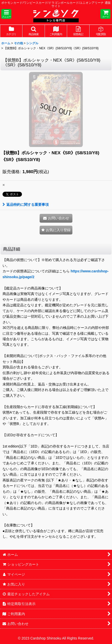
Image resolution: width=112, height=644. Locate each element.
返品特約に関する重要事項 (26, 205)
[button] (6, 14)
